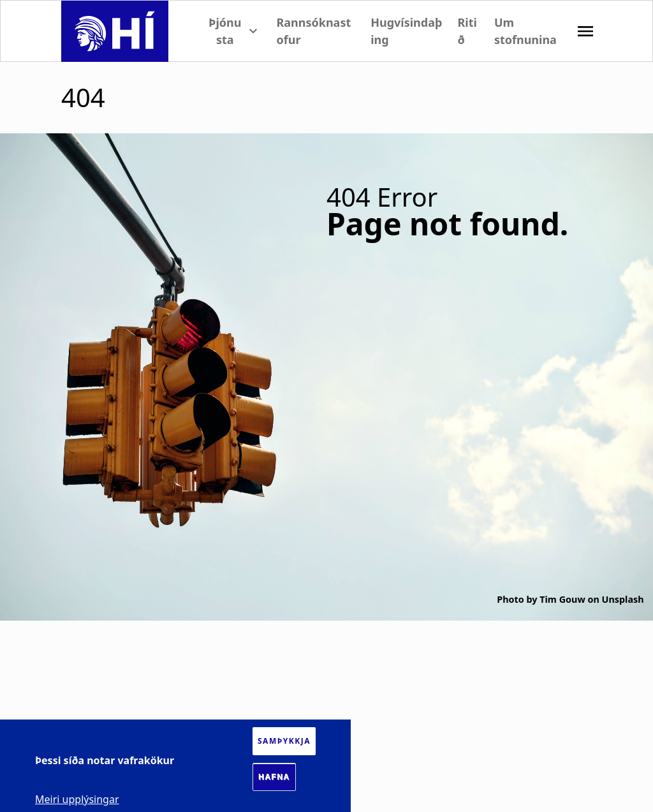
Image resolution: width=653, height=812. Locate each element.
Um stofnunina (525, 31)
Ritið (467, 31)
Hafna (274, 777)
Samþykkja (284, 741)
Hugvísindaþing (406, 31)
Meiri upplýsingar (77, 799)
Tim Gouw (562, 599)
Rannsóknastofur (313, 31)
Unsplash (623, 599)
